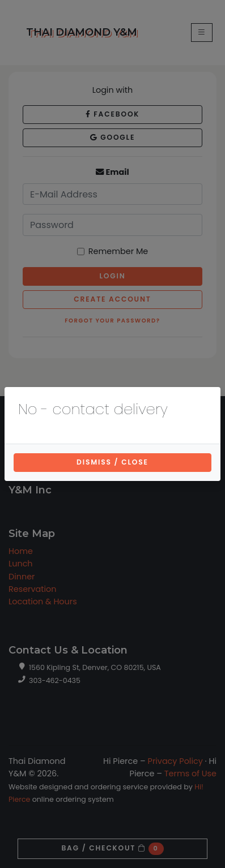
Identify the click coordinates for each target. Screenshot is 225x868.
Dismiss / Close (112, 462)
